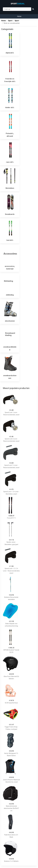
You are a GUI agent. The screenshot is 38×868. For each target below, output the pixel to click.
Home (19, 16)
